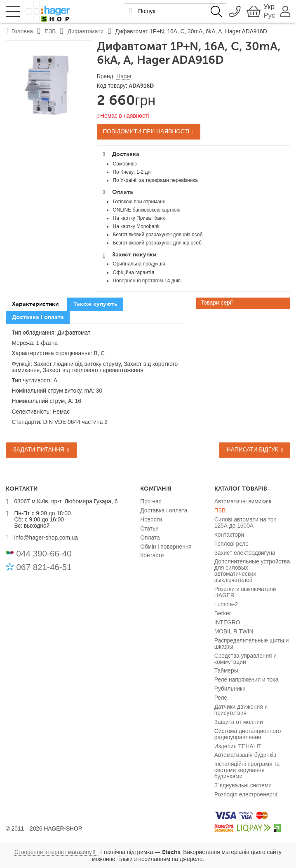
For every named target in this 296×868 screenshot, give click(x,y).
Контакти (152, 555)
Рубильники (230, 689)
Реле (221, 698)
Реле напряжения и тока (247, 680)
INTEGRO (227, 622)
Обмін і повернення (166, 547)
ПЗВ (220, 511)
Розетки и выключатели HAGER (245, 592)
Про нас (151, 501)
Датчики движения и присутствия (241, 710)
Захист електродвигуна (245, 553)
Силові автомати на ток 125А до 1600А (245, 523)
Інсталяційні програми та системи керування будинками (247, 770)
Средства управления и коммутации (245, 659)
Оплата (150, 538)
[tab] (35, 304)
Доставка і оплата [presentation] (38, 317)
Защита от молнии (239, 722)
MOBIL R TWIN (234, 632)
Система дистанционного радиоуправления (248, 734)
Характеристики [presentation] (35, 304)
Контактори (229, 535)
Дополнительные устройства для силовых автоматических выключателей (252, 571)
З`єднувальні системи (243, 785)
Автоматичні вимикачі (243, 501)
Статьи (149, 529)
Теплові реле (231, 544)
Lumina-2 (226, 604)
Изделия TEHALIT (238, 746)
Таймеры (226, 671)
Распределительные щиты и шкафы (252, 644)
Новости (151, 520)
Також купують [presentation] (95, 304)
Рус (267, 16)
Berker (223, 613)
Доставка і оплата (164, 511)
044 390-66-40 (44, 553)
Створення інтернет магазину (53, 852)
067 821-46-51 (44, 567)
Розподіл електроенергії (246, 795)
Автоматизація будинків (245, 755)
